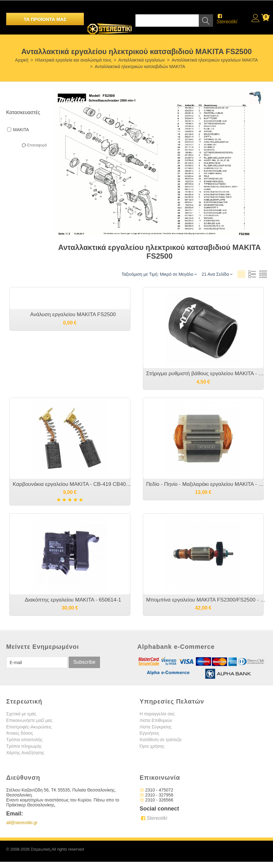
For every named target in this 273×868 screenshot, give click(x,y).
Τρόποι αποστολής (24, 740)
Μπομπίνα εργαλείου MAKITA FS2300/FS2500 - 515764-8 (207, 600)
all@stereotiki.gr (22, 823)
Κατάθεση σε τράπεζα (161, 740)
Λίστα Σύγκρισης (156, 727)
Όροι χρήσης (152, 746)
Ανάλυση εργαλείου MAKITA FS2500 (73, 314)
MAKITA (18, 130)
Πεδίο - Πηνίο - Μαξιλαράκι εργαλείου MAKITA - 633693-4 (207, 484)
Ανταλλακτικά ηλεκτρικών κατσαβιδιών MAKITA (140, 67)
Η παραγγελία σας (157, 714)
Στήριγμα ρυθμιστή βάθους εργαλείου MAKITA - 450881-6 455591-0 (207, 374)
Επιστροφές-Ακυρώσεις (29, 727)
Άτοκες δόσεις (20, 733)
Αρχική (22, 60)
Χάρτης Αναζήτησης (25, 753)
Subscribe (84, 662)
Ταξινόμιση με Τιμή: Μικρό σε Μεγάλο (159, 274)
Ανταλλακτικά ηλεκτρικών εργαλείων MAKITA (215, 60)
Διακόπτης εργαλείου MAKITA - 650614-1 (73, 600)
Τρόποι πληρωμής (24, 746)
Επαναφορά (37, 145)
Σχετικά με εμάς (21, 714)
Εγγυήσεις (150, 733)
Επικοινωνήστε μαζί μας (29, 720)
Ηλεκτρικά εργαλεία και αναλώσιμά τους (73, 60)
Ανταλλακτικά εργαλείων (141, 60)
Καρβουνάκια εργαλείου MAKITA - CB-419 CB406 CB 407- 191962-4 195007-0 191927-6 (73, 484)
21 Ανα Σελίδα (217, 274)
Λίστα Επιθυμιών (156, 720)
